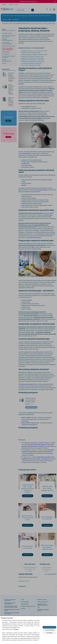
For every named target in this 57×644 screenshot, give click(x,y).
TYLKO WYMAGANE (49, 630)
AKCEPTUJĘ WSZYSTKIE (49, 627)
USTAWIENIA (49, 633)
